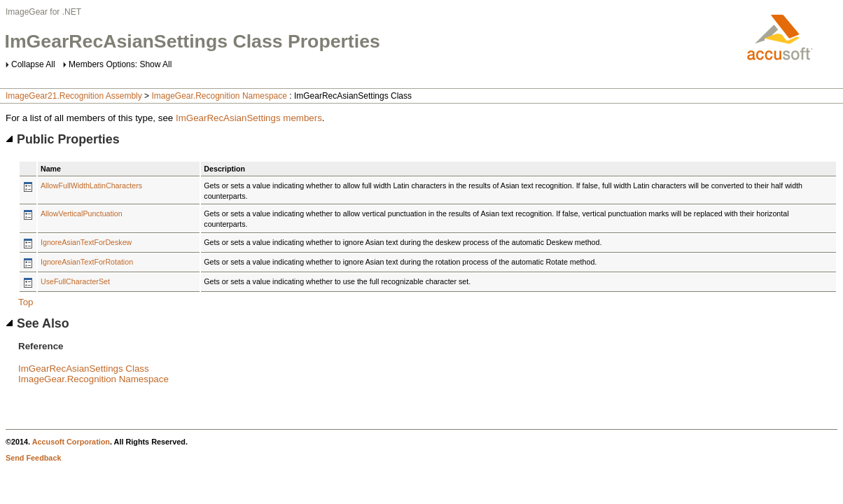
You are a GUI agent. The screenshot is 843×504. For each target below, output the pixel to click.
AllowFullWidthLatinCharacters (91, 185)
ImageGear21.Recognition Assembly (74, 96)
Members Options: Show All (120, 64)
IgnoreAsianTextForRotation (87, 262)
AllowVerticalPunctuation (82, 213)
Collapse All (33, 64)
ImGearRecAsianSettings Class (84, 369)
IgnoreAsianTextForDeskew (86, 242)
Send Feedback (33, 458)
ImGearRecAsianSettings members (249, 118)
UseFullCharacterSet (75, 281)
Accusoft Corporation (71, 442)
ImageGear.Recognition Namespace (219, 96)
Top (26, 302)
